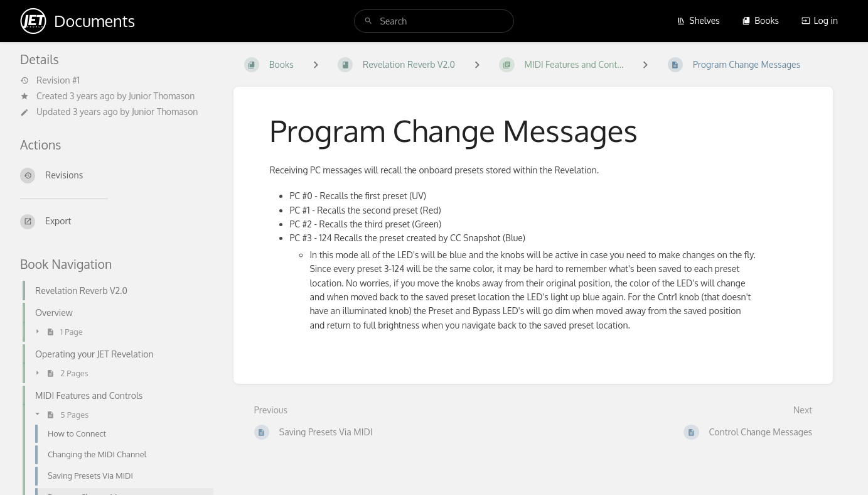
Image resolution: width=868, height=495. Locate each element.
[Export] (117, 222)
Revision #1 (50, 80)
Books (760, 20)
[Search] (368, 21)
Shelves (698, 20)
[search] (434, 21)
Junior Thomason (162, 96)
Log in (820, 20)
